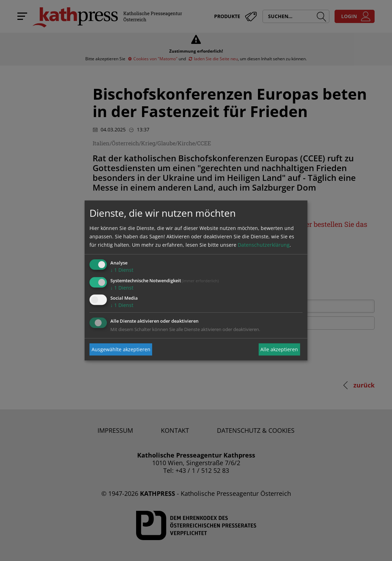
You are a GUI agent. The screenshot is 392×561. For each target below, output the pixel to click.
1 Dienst (122, 270)
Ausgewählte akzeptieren (121, 349)
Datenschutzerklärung (264, 245)
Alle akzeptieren (279, 349)
